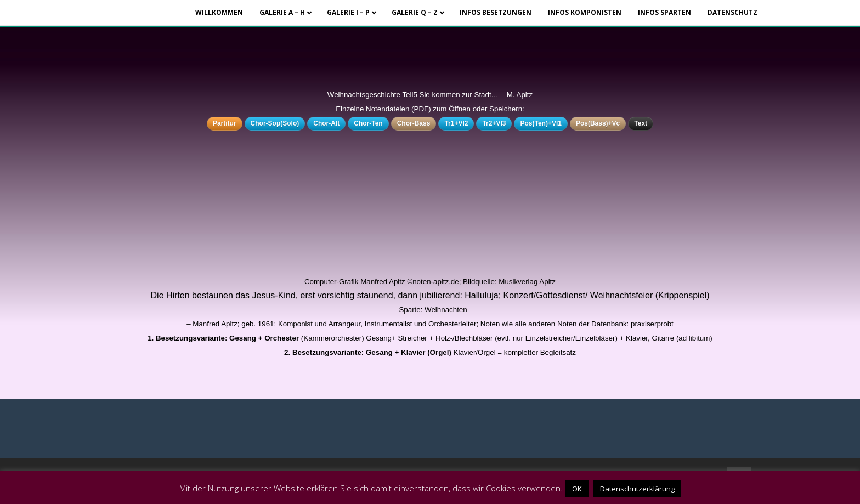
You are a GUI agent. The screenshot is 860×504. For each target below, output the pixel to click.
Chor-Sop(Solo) (275, 123)
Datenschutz (732, 12)
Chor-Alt (326, 123)
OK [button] (577, 489)
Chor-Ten (368, 123)
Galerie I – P (348, 12)
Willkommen (219, 12)
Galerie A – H (282, 12)
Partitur (225, 123)
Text (641, 123)
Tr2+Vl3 (494, 123)
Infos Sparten (664, 12)
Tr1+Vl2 (456, 123)
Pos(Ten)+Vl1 (541, 123)
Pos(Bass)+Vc (598, 123)
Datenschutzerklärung (637, 489)
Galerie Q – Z (415, 12)
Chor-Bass (414, 123)
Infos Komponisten (585, 12)
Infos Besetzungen (496, 12)
